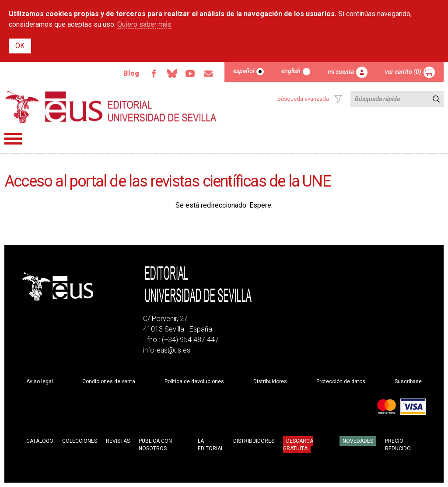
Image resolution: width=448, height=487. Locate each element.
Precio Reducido (398, 445)
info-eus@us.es (167, 350)
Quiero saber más (144, 24)
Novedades (358, 441)
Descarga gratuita (298, 445)
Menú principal (13, 139)
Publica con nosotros (155, 445)
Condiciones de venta (109, 381)
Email (209, 74)
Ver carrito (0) (403, 72)
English (291, 71)
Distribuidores (270, 381)
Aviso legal (40, 381)
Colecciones (80, 441)
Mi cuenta (341, 72)
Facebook (154, 74)
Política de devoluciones (194, 381)
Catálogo (40, 441)
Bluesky (172, 74)
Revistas (118, 441)
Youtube (190, 74)
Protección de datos (341, 381)
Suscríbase (408, 381)
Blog (131, 73)
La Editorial (211, 445)
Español (244, 71)
